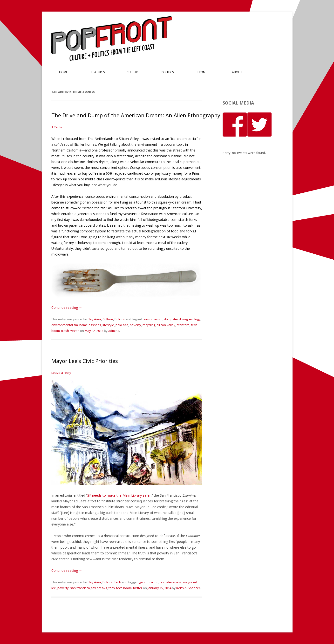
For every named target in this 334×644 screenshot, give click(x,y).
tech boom (124, 588)
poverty (135, 325)
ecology (195, 319)
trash (65, 331)
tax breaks (99, 588)
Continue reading (67, 307)
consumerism (153, 319)
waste (75, 331)
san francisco (80, 588)
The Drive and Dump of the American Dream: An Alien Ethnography (136, 115)
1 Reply (57, 127)
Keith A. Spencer (188, 588)
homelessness (90, 325)
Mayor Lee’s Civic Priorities (85, 361)
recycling (149, 325)
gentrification (149, 582)
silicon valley (166, 325)
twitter (138, 588)
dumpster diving (176, 319)
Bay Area (94, 319)
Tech (118, 582)
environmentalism (65, 325)
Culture (133, 72)
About (237, 72)
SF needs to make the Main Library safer (119, 495)
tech (112, 588)
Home (63, 72)
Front (202, 72)
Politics (168, 72)
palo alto (122, 325)
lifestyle (108, 325)
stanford (183, 325)
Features (98, 72)
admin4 (114, 331)
